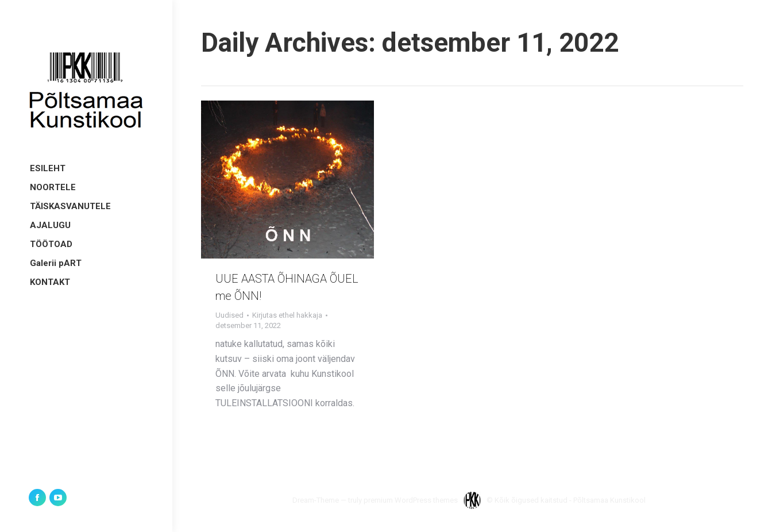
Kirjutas (287, 315)
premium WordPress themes (411, 500)
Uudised (229, 315)
